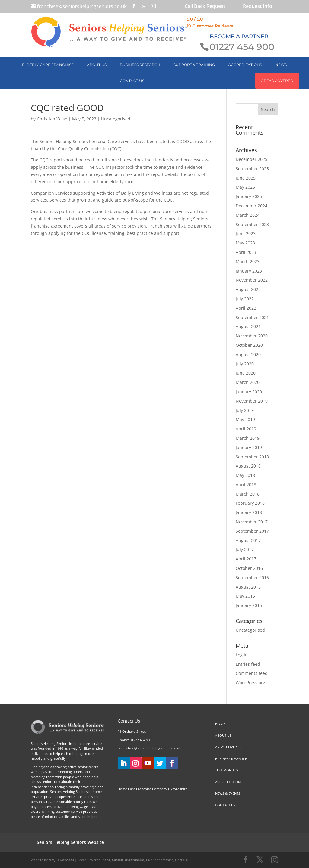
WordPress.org (250, 683)
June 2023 (246, 233)
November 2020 (252, 336)
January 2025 (249, 196)
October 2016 (249, 568)
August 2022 (248, 289)
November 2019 (252, 401)
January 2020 (249, 392)
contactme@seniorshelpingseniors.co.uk (149, 748)
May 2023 (245, 243)
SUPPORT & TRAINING (194, 65)
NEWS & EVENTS (228, 793)
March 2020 (248, 382)
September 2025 (252, 169)
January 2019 (249, 447)
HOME (220, 724)
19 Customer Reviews (210, 26)
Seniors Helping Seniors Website (70, 842)
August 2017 (248, 540)
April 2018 (246, 485)
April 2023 (246, 252)
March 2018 (248, 494)
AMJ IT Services (61, 860)
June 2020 (246, 373)
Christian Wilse (52, 119)
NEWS (281, 65)
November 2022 (252, 280)
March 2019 (248, 438)
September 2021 (252, 317)
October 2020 (249, 345)
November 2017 (252, 522)
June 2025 (246, 178)
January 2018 (249, 512)
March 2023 (248, 262)
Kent (106, 860)
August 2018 (248, 466)
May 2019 (245, 419)
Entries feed (248, 664)
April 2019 (246, 429)
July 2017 (245, 549)
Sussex (117, 860)
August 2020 (248, 354)
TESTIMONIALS (227, 770)
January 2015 (249, 605)
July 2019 (245, 410)
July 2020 (245, 364)
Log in (242, 655)
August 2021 (248, 326)
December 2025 (252, 159)
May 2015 (245, 596)
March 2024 (248, 215)
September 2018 (252, 457)
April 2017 (246, 559)
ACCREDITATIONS (245, 65)
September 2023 (252, 224)
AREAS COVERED (277, 81)
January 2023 (249, 271)
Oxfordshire (134, 860)
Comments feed (252, 673)
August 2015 (248, 587)
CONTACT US (132, 81)
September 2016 (252, 578)
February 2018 (250, 503)
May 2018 (245, 475)
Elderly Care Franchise (48, 65)
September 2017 (252, 531)
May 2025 (245, 187)
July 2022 (245, 299)
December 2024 (252, 206)
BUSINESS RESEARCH (140, 65)
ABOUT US (97, 65)
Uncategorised (116, 119)
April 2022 (246, 308)
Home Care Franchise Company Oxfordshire (153, 789)
